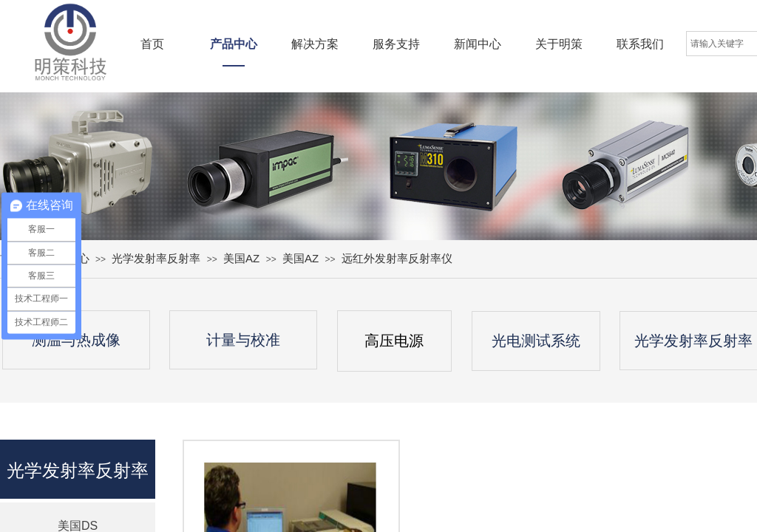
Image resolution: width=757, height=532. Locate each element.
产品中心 (234, 44)
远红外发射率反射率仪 (397, 258)
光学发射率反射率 (156, 258)
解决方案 (315, 44)
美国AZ (241, 258)
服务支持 (396, 44)
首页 (152, 44)
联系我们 (640, 44)
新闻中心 (478, 44)
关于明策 (559, 44)
